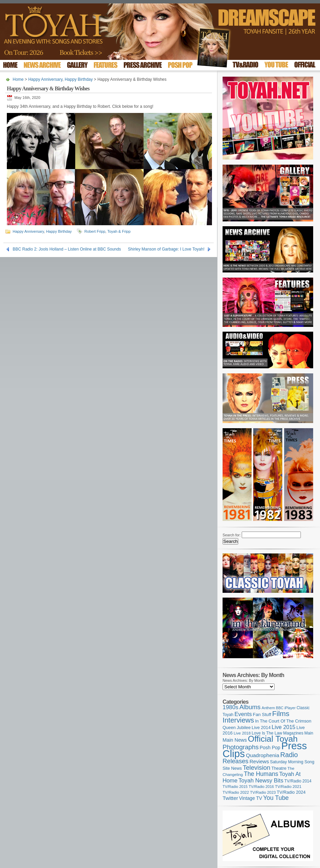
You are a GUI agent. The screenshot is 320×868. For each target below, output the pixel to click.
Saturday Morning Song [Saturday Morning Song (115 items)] (292, 762)
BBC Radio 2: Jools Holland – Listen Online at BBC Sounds (67, 249)
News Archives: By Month (244, 680)
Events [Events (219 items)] (243, 714)
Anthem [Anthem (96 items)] (268, 708)
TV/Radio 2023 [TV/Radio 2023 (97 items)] (263, 792)
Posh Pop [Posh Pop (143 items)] (270, 748)
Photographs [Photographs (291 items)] (241, 747)
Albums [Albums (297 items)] (250, 707)
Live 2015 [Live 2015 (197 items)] (284, 727)
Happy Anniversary (45, 79)
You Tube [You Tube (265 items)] (276, 798)
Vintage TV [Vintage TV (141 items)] (250, 798)
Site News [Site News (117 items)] (232, 768)
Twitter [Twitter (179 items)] (230, 798)
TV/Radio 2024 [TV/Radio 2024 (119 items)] (291, 792)
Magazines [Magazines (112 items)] (293, 733)
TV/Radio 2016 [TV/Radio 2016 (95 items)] (261, 787)
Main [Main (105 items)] (309, 733)
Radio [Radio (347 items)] (289, 755)
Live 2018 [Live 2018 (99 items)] (242, 733)
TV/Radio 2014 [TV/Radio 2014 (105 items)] (298, 781)
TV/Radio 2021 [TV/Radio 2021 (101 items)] (288, 787)
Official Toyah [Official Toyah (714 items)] (273, 739)
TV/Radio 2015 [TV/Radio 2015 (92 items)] (235, 787)
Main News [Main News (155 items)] (235, 740)
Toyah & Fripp (119, 231)
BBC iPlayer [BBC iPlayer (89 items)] (286, 708)
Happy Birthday (79, 79)
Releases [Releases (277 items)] (236, 761)
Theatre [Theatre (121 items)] (279, 768)
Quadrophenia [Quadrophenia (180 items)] (263, 755)
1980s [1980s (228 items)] (230, 707)
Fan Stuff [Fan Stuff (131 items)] (262, 714)
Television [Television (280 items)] (256, 768)
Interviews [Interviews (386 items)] (238, 720)
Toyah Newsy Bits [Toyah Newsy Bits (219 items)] (261, 781)
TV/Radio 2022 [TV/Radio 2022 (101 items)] (236, 792)
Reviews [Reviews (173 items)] (259, 761)
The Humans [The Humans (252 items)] (261, 774)
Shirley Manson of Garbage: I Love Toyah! (166, 249)
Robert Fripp (95, 231)
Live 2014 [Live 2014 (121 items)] (261, 727)
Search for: (232, 535)
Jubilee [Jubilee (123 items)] (244, 727)
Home (18, 79)
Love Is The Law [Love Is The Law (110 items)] (267, 733)
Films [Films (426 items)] (281, 713)
